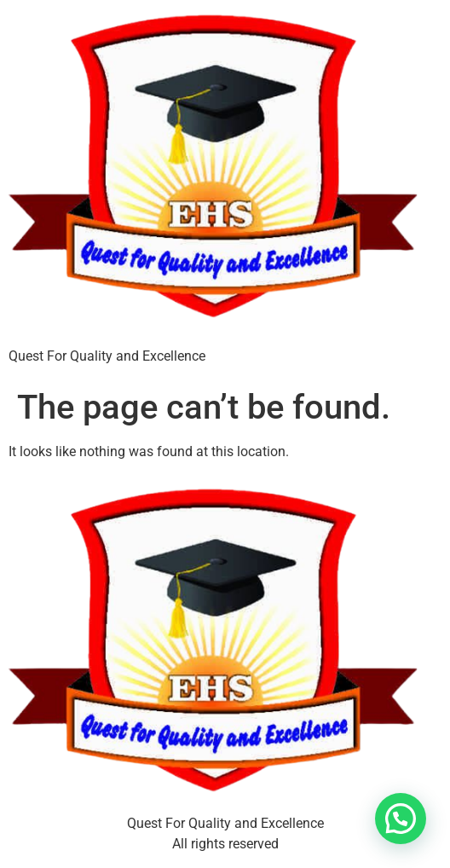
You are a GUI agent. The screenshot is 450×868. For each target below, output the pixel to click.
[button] (401, 819)
